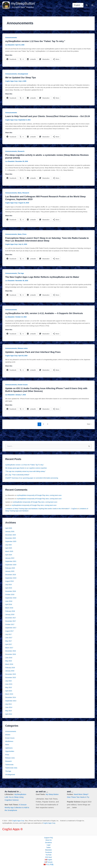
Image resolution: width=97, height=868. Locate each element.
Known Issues (23, 390)
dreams (8, 740)
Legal (48, 845)
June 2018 (9, 607)
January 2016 (10, 677)
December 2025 (11, 540)
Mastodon (48, 850)
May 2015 (9, 693)
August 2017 (10, 637)
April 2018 (9, 610)
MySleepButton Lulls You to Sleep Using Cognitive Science (15, 797)
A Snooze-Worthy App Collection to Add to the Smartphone (17, 807)
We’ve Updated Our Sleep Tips (21, 83)
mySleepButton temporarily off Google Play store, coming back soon (39, 501)
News (20, 198)
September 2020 (11, 570)
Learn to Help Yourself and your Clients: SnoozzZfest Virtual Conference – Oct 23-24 (48, 122)
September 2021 (11, 567)
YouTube (48, 855)
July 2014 (9, 710)
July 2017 (9, 640)
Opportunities (10, 757)
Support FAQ (48, 838)
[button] (87, 8)
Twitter (48, 847)
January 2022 (10, 564)
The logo (21, 279)
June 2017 (9, 643)
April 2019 (9, 594)
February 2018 (10, 617)
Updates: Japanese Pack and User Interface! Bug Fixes (33, 358)
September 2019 (11, 584)
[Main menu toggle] (92, 8)
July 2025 (9, 550)
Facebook (48, 852)
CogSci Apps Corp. (18, 821)
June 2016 (9, 663)
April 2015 (9, 696)
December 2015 (11, 680)
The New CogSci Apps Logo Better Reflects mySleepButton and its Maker (42, 283)
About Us (48, 840)
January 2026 (10, 537)
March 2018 (9, 613)
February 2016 (10, 673)
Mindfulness (9, 747)
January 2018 (10, 620)
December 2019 (11, 580)
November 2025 (11, 544)
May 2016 (9, 667)
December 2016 (11, 657)
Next (90, 430)
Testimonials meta (11, 773)
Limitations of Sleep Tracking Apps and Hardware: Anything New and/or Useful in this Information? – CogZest (41, 514)
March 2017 (9, 653)
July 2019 (9, 590)
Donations (48, 843)
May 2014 (9, 716)
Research (21, 157)
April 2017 (9, 650)
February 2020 (10, 574)
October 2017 (10, 630)
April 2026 (9, 534)
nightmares (9, 754)
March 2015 (9, 700)
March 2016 (9, 670)
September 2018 (11, 604)
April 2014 (9, 720)
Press (24, 240)
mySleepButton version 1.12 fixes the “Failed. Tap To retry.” (35, 47)
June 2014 (9, 713)
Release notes (23, 354)
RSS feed (49, 857)
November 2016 (11, 660)
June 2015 (9, 690)
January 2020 (10, 577)
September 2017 (11, 633)
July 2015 (9, 687)
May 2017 (9, 647)
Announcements (11, 43)
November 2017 (11, 627)
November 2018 (11, 597)
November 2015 (11, 683)
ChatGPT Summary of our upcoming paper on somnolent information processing (32, 484)
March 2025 (9, 557)
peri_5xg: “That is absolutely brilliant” (17, 480)
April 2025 (9, 554)
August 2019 (10, 587)
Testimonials (9, 770)
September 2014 (11, 706)
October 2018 (10, 600)
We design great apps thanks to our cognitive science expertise (26, 474)
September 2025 (11, 547)
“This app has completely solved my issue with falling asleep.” (26, 477)
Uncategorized (23, 79)
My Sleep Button (52, 794)
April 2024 (9, 560)
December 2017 (11, 623)
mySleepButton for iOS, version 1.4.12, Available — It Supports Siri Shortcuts (44, 319)
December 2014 (11, 703)
